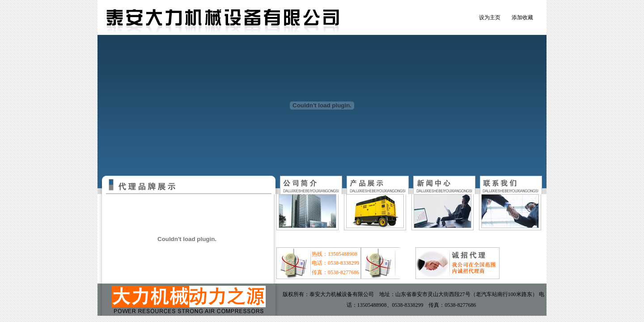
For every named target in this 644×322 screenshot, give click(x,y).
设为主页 (490, 17)
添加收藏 (522, 17)
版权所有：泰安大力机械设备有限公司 (328, 294)
